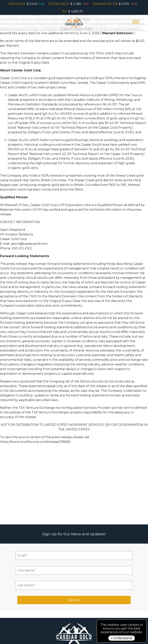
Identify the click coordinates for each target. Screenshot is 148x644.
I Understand (122, 638)
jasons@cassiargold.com (29, 244)
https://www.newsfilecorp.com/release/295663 (35, 442)
